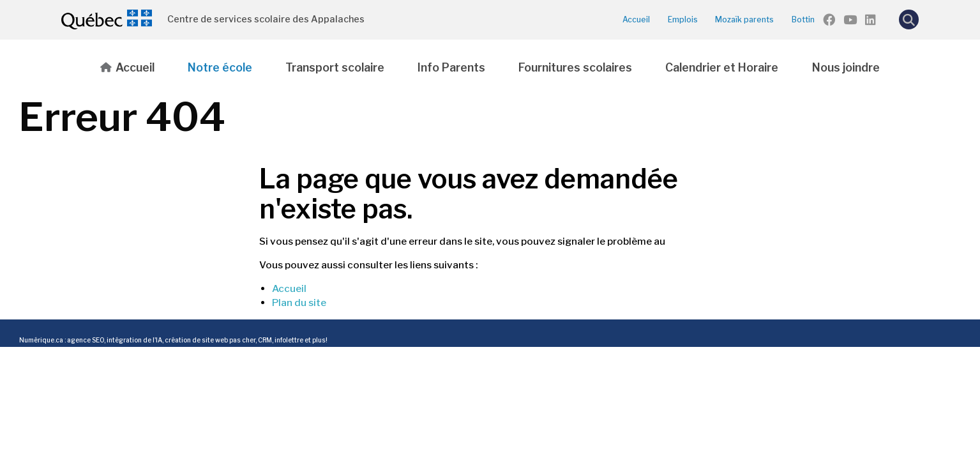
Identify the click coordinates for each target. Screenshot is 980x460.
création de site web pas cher (210, 340)
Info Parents (451, 67)
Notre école (220, 67)
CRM (265, 340)
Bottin (803, 19)
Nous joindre (846, 67)
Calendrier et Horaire (722, 67)
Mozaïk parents (744, 19)
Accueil (636, 19)
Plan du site (299, 303)
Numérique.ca (41, 340)
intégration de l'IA (134, 340)
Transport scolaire (335, 67)
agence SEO (86, 340)
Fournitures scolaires (575, 67)
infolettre (289, 340)
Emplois (683, 19)
